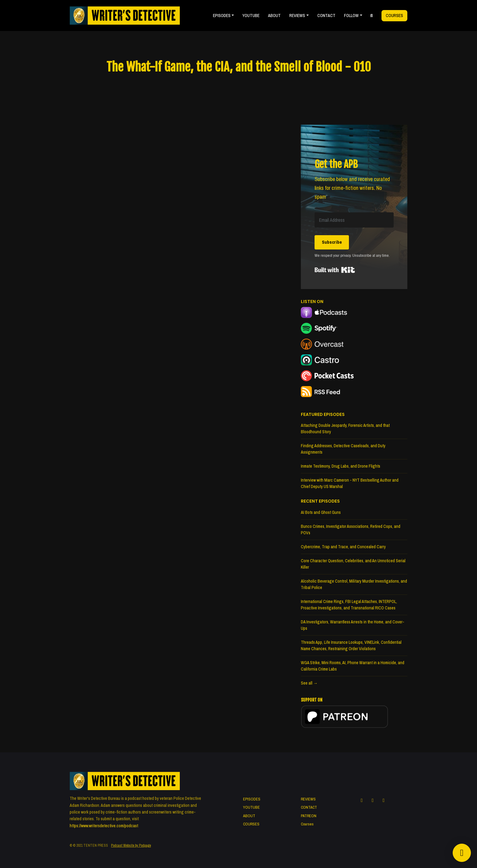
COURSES (251, 824)
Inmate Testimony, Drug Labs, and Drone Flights (341, 466)
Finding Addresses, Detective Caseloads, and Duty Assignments (343, 449)
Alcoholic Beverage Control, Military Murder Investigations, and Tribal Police (354, 584)
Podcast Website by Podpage (131, 845)
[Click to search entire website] (372, 16)
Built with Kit (335, 270)
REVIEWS (297, 16)
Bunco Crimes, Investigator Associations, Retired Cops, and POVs (351, 530)
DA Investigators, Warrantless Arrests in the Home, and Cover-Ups (353, 625)
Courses (394, 16)
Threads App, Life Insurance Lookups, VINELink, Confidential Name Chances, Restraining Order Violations (351, 645)
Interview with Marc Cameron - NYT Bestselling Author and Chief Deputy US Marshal (350, 483)
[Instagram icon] (373, 800)
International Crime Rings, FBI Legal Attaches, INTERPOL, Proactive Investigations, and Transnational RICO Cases (349, 605)
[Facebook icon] (362, 800)
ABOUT (274, 16)
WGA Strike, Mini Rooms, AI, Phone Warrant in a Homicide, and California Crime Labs (353, 666)
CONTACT (326, 16)
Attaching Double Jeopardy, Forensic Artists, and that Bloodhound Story (345, 429)
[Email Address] (354, 220)
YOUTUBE (251, 16)
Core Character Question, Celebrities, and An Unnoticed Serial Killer (353, 564)
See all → (309, 683)
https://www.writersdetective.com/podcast (104, 826)
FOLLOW (351, 16)
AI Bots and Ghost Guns (321, 512)
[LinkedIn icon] (384, 800)
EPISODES (222, 16)
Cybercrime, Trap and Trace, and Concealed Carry (343, 547)
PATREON (309, 816)
